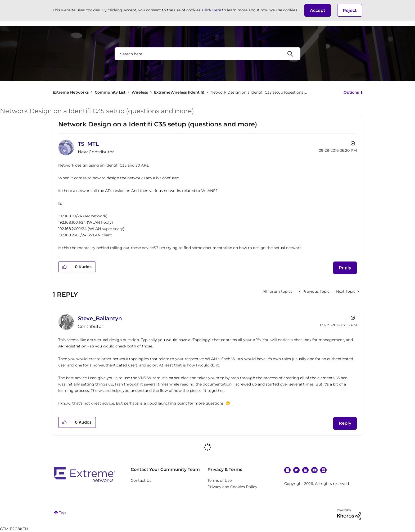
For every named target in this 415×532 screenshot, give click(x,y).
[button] (318, 10)
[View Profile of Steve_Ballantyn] (100, 318)
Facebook (287, 470)
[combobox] (207, 54)
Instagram (323, 470)
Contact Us (141, 480)
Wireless (140, 92)
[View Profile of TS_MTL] (88, 144)
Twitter (296, 470)
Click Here (212, 10)
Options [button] (351, 92)
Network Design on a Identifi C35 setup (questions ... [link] (259, 92)
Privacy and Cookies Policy (232, 487)
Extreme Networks (71, 92)
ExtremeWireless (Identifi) (179, 92)
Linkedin (305, 470)
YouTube (314, 470)
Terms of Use (220, 480)
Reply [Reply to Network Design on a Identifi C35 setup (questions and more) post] (345, 268)
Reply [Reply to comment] (345, 423)
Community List (110, 92)
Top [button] (62, 513)
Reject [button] (350, 10)
